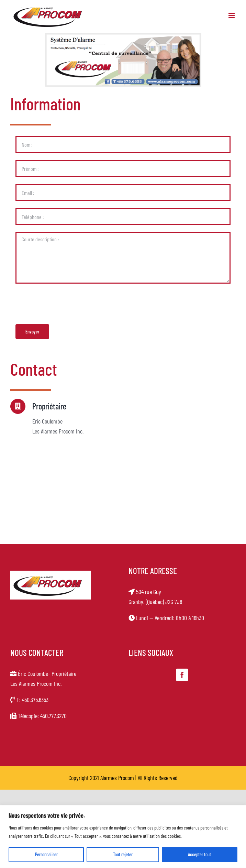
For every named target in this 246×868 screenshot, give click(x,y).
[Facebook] (182, 675)
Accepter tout (199, 854)
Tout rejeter (123, 854)
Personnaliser (46, 854)
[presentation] (68, 304)
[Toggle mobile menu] (232, 16)
